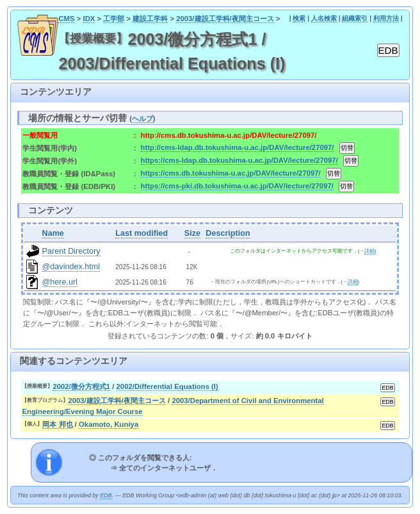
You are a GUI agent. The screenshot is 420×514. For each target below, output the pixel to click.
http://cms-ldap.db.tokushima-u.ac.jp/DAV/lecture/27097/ (238, 147)
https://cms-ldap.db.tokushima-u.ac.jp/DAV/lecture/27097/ (239, 160)
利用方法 (386, 18)
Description (228, 233)
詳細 (369, 251)
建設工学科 (150, 19)
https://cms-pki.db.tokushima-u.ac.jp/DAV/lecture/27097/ (237, 186)
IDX (89, 19)
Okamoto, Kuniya (109, 424)
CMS (66, 19)
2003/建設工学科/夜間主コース (225, 19)
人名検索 (324, 18)
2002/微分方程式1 (81, 386)
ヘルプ (142, 119)
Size (192, 233)
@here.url (60, 282)
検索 (299, 18)
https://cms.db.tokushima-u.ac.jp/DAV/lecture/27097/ (231, 173)
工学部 (114, 19)
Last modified (141, 233)
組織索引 (355, 18)
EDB (106, 495)
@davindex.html (71, 267)
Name (53, 233)
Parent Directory (71, 251)
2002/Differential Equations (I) (167, 386)
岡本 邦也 (57, 424)
